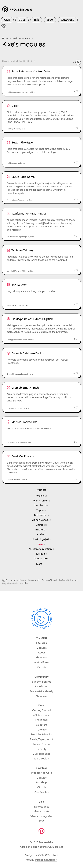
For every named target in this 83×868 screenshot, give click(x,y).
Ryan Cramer (41, 501)
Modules (17, 38)
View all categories (41, 816)
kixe (41, 544)
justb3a (41, 554)
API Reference (41, 715)
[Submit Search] (4, 27)
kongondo (42, 559)
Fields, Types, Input (41, 739)
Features (41, 643)
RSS (41, 821)
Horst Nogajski (42, 539)
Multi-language (41, 754)
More (41, 564)
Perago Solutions (45, 860)
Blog (50, 20)
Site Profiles (41, 792)
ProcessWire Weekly (42, 691)
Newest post (41, 807)
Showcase (41, 657)
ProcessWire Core (42, 773)
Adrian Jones (41, 520)
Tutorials (41, 730)
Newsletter (42, 686)
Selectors (41, 725)
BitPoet (42, 525)
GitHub (42, 667)
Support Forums (41, 682)
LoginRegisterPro (11, 583)
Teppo (41, 510)
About (42, 653)
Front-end (41, 720)
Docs (22, 20)
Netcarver (41, 515)
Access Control (41, 744)
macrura (42, 530)
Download (68, 20)
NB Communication (41, 549)
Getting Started (41, 710)
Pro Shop (41, 782)
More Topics (42, 759)
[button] (76, 62)
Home (5, 38)
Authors (29, 38)
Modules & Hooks (41, 734)
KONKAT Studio (47, 855)
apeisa (41, 534)
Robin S (41, 496)
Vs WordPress (41, 662)
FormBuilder (68, 580)
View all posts (41, 811)
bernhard (41, 505)
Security (41, 749)
